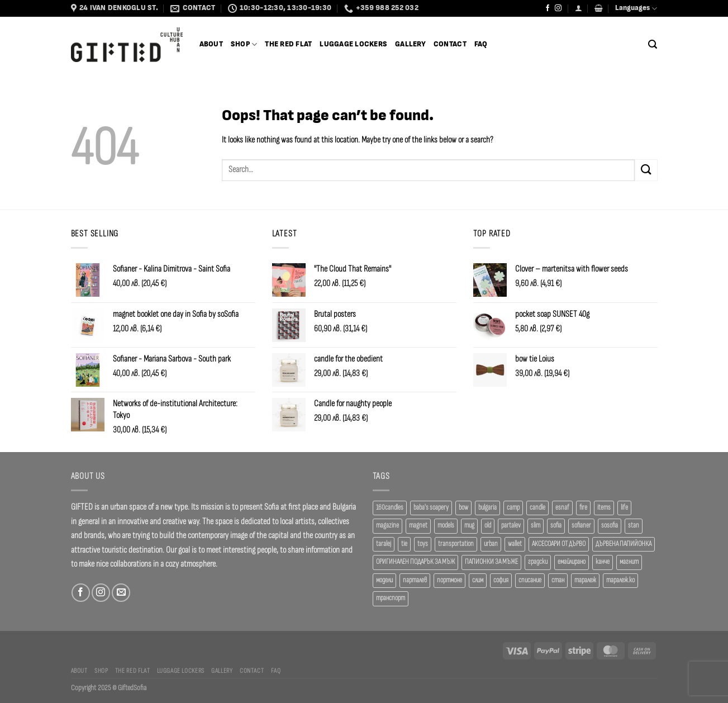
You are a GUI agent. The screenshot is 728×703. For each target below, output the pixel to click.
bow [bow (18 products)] (463, 508)
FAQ (481, 44)
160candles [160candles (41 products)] (390, 508)
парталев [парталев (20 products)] (415, 580)
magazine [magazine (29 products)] (387, 526)
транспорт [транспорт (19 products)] (391, 598)
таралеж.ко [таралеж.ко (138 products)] (620, 580)
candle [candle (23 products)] (537, 508)
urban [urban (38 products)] (491, 544)
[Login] (579, 8)
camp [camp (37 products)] (513, 508)
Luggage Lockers (353, 44)
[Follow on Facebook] (548, 8)
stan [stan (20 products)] (634, 526)
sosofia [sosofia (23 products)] (610, 526)
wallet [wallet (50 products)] (515, 544)
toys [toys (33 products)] (423, 544)
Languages (636, 9)
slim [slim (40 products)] (536, 526)
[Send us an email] (121, 593)
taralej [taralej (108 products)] (384, 544)
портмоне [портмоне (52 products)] (449, 580)
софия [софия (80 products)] (501, 580)
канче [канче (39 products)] (603, 562)
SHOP (244, 44)
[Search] (653, 44)
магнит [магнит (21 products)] (629, 562)
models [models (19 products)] (446, 526)
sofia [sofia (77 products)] (556, 526)
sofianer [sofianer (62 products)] (581, 526)
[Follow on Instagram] (558, 8)
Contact (450, 44)
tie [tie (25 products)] (404, 544)
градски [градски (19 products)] (538, 562)
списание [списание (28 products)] (530, 580)
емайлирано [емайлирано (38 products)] (572, 562)
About (211, 44)
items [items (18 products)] (604, 508)
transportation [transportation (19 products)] (456, 544)
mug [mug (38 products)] (469, 526)
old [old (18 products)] (488, 526)
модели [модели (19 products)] (384, 580)
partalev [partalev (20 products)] (511, 526)
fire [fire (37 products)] (583, 508)
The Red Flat (288, 44)
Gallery (410, 44)
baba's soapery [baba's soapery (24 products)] (431, 508)
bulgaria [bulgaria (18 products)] (487, 508)
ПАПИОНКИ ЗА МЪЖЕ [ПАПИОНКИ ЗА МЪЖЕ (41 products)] (491, 562)
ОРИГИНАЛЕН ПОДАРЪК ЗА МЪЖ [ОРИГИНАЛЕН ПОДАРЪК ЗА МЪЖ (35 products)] (415, 562)
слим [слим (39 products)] (478, 580)
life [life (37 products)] (624, 508)
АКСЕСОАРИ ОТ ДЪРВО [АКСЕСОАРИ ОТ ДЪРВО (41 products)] (559, 544)
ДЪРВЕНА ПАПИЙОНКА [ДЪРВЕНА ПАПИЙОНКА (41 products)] (624, 544)
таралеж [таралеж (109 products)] (585, 580)
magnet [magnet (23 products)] (418, 526)
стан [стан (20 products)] (558, 580)
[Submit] (646, 170)
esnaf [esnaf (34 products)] (562, 508)
